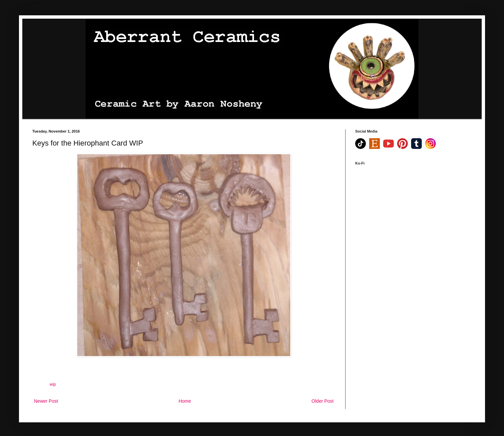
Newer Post (46, 401)
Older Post (323, 401)
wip (53, 384)
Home (185, 401)
